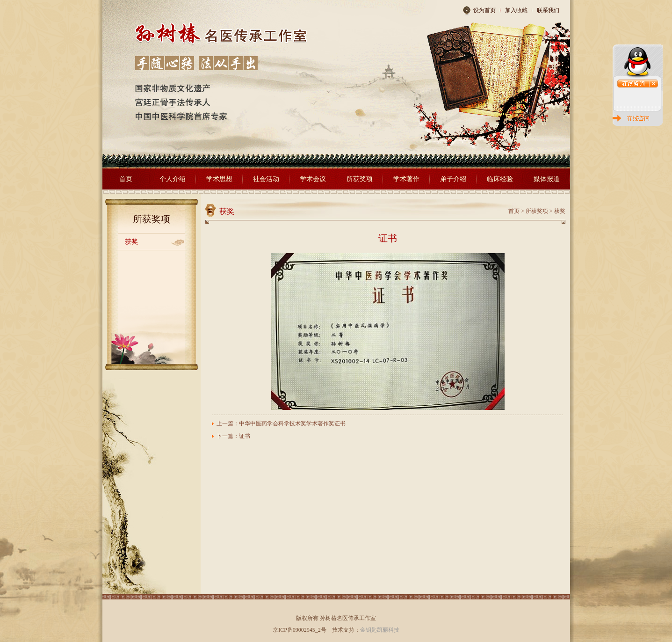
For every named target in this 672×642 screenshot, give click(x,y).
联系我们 (548, 10)
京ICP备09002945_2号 (300, 630)
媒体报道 (547, 179)
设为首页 (479, 11)
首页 (126, 179)
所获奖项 (360, 179)
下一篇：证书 (233, 436)
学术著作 (406, 179)
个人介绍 (173, 179)
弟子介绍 (453, 179)
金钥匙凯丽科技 (380, 630)
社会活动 (266, 179)
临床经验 (500, 179)
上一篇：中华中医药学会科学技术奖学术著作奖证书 (281, 423)
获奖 (131, 242)
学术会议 (313, 179)
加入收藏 (516, 10)
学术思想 (219, 179)
